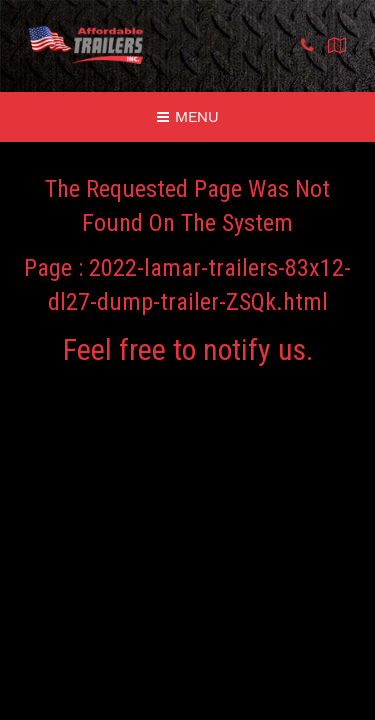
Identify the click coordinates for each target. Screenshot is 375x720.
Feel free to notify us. (188, 349)
